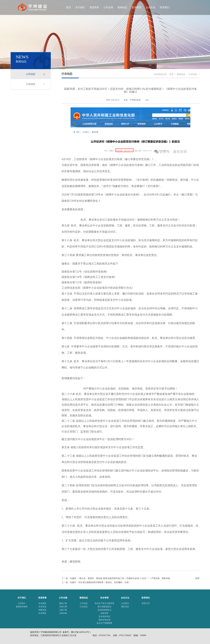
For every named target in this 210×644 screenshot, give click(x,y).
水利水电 (63, 613)
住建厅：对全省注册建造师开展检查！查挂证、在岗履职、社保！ (100, 582)
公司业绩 (108, 7)
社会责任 (125, 603)
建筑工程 (63, 603)
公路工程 (63, 610)
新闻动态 (122, 7)
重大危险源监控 (104, 607)
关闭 (197, 578)
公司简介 (22, 603)
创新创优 (42, 610)
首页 (68, 7)
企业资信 (42, 607)
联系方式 (146, 603)
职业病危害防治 (104, 610)
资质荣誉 (94, 7)
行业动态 (31, 84)
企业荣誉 (42, 613)
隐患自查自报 (104, 620)
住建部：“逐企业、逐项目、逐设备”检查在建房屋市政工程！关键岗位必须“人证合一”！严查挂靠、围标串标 (120, 578)
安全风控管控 (104, 616)
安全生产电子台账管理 (104, 603)
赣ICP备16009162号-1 (81, 632)
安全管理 (136, 7)
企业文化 (151, 7)
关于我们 (80, 7)
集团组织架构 (22, 607)
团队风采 (125, 607)
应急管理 (104, 613)
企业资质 (42, 603)
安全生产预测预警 (104, 623)
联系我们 (165, 7)
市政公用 (63, 607)
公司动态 (31, 74)
